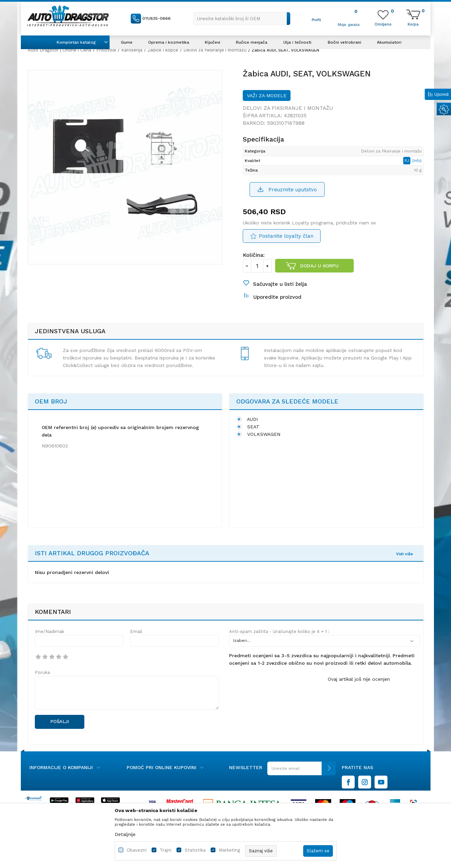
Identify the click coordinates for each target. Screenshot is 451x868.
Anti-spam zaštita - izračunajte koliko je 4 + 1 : (279, 631)
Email (136, 631)
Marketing (229, 850)
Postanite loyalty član (286, 236)
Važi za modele (267, 95)
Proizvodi (106, 50)
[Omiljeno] (383, 24)
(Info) (417, 161)
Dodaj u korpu (319, 266)
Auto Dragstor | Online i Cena (59, 50)
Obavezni (137, 850)
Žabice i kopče (163, 50)
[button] (242, 19)
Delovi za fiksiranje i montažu (215, 50)
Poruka (42, 672)
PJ (407, 161)
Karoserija (132, 50)
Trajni (166, 850)
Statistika (195, 850)
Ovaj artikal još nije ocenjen (359, 679)
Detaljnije (125, 834)
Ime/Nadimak (50, 631)
